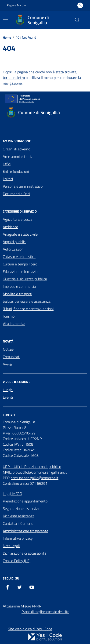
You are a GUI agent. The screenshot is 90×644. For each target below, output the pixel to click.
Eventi (8, 397)
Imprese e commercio (19, 286)
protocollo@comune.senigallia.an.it (40, 472)
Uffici (7, 164)
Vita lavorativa (14, 324)
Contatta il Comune (18, 523)
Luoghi (8, 390)
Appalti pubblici (14, 242)
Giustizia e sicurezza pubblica (25, 279)
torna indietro (14, 78)
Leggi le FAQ (13, 494)
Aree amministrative (19, 156)
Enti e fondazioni (16, 171)
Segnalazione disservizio (22, 508)
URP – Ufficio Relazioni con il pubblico (32, 467)
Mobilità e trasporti (17, 294)
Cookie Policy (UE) (17, 561)
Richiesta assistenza (19, 516)
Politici (8, 179)
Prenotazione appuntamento (25, 501)
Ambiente (10, 227)
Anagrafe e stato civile (20, 234)
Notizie (8, 349)
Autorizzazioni (14, 249)
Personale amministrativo (23, 186)
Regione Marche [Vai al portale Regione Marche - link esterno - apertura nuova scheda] (16, 5)
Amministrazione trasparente (25, 531)
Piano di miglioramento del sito (45, 612)
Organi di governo (16, 149)
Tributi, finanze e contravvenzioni (28, 309)
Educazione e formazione (22, 271)
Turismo (9, 316)
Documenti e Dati (16, 194)
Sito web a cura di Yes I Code (30, 629)
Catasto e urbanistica (19, 257)
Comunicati (11, 357)
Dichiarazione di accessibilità (25, 553)
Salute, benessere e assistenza (27, 301)
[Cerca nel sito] (77, 20)
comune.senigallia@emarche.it (35, 478)
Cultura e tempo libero (20, 264)
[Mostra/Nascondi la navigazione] (6, 20)
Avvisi (7, 364)
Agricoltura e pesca (18, 219)
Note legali (11, 546)
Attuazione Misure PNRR (22, 606)
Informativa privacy (18, 538)
